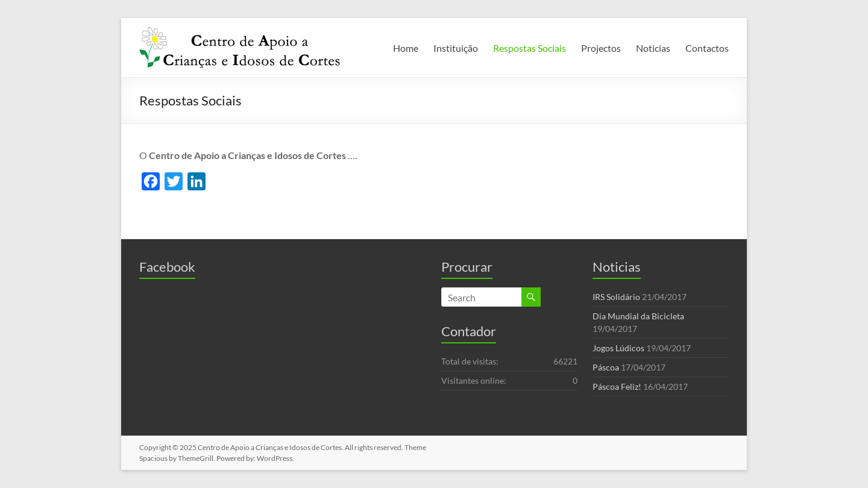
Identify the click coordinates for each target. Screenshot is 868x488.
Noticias (653, 48)
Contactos (707, 48)
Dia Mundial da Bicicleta (638, 316)
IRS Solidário (616, 297)
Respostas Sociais (530, 48)
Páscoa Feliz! (617, 386)
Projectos (601, 48)
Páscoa (606, 367)
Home (406, 48)
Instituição (456, 48)
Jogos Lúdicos (618, 348)
